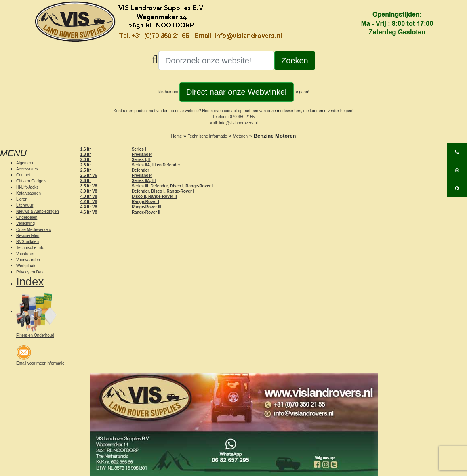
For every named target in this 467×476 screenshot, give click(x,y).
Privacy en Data (31, 272)
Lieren (22, 199)
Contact (23, 175)
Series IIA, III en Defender (156, 165)
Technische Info (30, 248)
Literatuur (25, 205)
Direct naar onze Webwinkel (237, 92)
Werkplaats (26, 266)
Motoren (241, 136)
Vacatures (25, 254)
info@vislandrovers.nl (238, 123)
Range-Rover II (146, 212)
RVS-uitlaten (27, 242)
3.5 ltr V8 (89, 186)
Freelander (142, 154)
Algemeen (25, 163)
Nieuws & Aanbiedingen (38, 211)
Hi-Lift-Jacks (27, 187)
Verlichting (25, 223)
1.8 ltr (86, 154)
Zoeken (295, 61)
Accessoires (27, 169)
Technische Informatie (207, 136)
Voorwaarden (28, 260)
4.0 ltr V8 (89, 196)
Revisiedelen (28, 236)
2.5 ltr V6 (89, 175)
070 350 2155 (242, 117)
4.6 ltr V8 (89, 212)
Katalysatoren (28, 193)
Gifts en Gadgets (31, 181)
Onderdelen (27, 217)
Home (177, 136)
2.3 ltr (86, 165)
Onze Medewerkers (34, 230)
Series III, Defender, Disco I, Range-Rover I (172, 186)
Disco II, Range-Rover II (154, 196)
